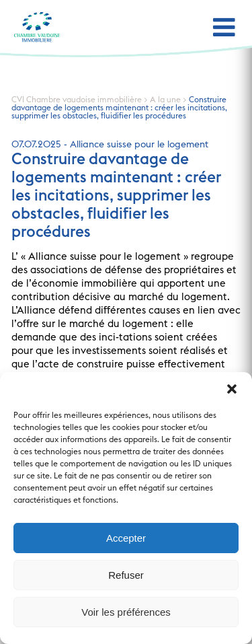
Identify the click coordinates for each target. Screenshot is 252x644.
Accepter (126, 538)
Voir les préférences (126, 612)
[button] (232, 389)
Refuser (126, 575)
